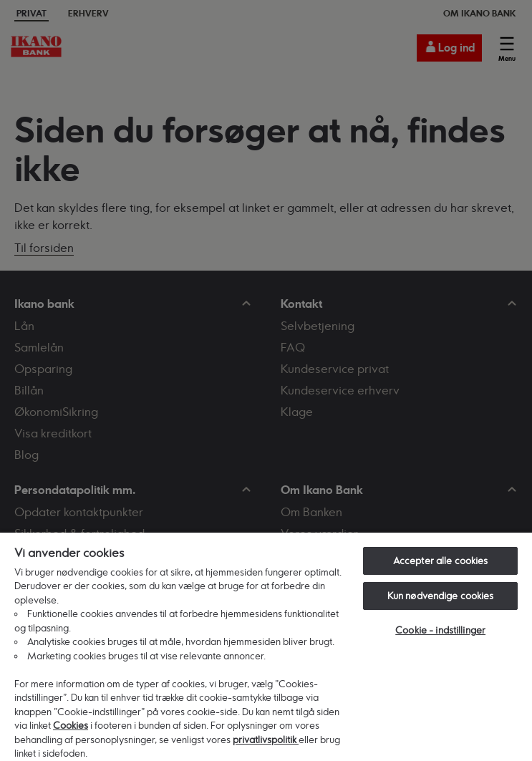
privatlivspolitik (266, 740)
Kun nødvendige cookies (441, 596)
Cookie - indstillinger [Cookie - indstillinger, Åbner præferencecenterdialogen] (440, 630)
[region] (266, 646)
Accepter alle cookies (441, 561)
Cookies (71, 725)
